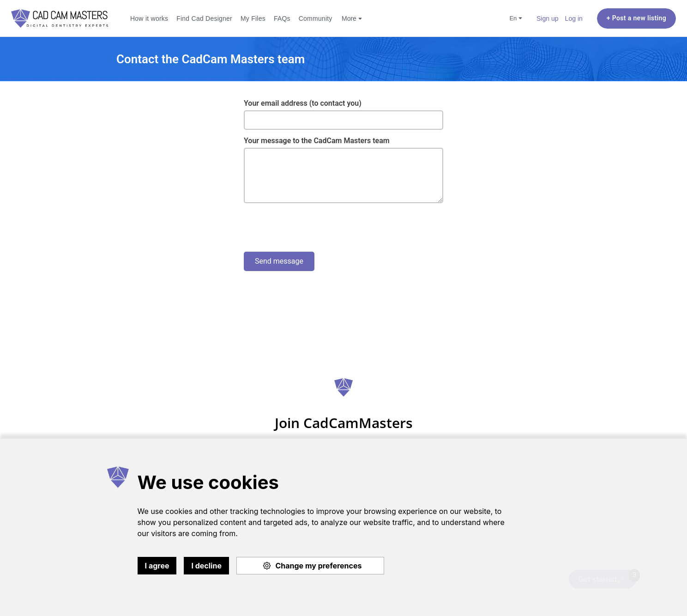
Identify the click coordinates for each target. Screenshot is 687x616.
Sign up (548, 18)
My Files (253, 18)
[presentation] (314, 228)
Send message (279, 261)
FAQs (282, 18)
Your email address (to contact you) (303, 103)
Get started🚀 (607, 577)
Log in (574, 18)
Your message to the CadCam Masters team (317, 141)
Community (316, 18)
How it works (149, 18)
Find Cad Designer (204, 18)
